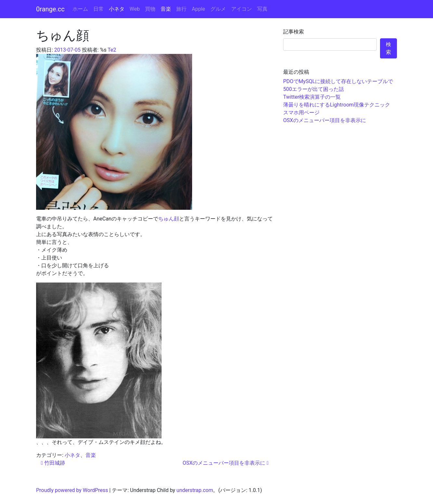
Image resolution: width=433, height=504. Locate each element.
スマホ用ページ (301, 113)
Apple (198, 9)
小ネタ (117, 9)
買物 (150, 9)
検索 (388, 48)
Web (135, 9)
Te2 (112, 50)
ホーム (80, 9)
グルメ (218, 9)
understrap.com (195, 490)
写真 (262, 9)
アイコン (242, 9)
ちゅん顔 (169, 219)
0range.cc (50, 9)
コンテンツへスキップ (407, 4)
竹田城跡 (53, 463)
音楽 (166, 9)
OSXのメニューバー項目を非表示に (226, 463)
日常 (98, 9)
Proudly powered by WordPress (72, 490)
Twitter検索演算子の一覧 (312, 97)
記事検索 (294, 32)
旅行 (181, 9)
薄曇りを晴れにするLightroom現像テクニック (337, 105)
